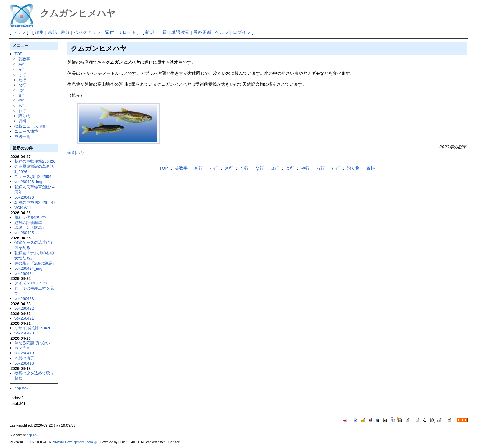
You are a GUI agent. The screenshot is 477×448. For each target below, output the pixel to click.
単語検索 (180, 32)
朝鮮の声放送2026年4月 (36, 202)
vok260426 (24, 197)
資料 (22, 121)
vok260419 (24, 353)
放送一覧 (22, 137)
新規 (150, 32)
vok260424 (24, 274)
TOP (18, 54)
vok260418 (24, 363)
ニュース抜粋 (26, 131)
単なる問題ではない (32, 343)
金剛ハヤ (76, 153)
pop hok (21, 388)
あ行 (22, 64)
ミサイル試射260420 (33, 328)
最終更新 (202, 32)
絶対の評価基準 (28, 223)
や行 (22, 100)
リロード (127, 32)
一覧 (163, 32)
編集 (39, 32)
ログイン (242, 32)
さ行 (22, 75)
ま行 (22, 95)
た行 (22, 80)
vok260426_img (28, 182)
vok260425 (24, 233)
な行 (22, 85)
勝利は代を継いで (30, 217)
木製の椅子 (24, 358)
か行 (22, 69)
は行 (22, 90)
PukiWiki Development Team (74, 442)
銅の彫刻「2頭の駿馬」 (35, 263)
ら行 (22, 105)
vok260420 (24, 333)
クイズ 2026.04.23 (31, 283)
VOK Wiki (23, 208)
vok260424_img (28, 268)
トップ (19, 32)
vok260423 (24, 299)
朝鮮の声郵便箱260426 (35, 161)
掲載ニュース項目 (30, 126)
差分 (65, 32)
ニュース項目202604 (33, 177)
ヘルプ (222, 32)
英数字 (24, 59)
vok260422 (24, 308)
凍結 (52, 32)
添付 (109, 32)
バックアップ (87, 32)
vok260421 (24, 318)
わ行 (22, 111)
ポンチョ (22, 348)
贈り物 (24, 116)
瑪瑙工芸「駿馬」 (30, 228)
